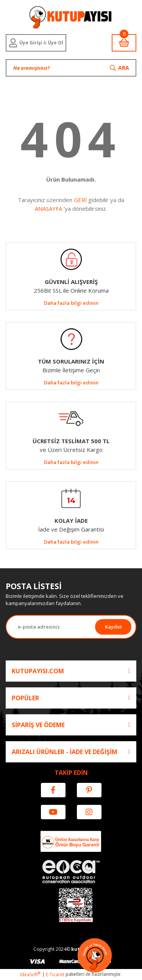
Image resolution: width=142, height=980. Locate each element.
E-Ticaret (55, 975)
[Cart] (124, 43)
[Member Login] (36, 43)
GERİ (80, 200)
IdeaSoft (30, 975)
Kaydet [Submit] (113, 627)
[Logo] (71, 17)
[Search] (71, 68)
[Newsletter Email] (51, 627)
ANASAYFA (48, 209)
